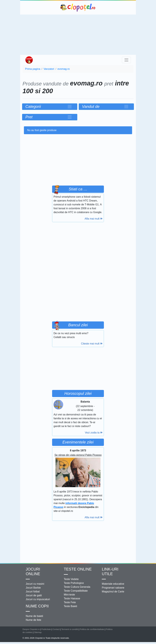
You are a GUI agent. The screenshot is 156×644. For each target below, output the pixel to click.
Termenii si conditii (70, 629)
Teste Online (78, 569)
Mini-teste (69, 595)
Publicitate (46, 629)
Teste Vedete (71, 579)
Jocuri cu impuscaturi (38, 599)
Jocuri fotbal (33, 592)
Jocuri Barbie (33, 588)
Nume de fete (33, 620)
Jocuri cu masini (35, 584)
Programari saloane (113, 588)
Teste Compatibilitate (76, 591)
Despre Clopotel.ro (31, 629)
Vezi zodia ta (94, 433)
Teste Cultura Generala (77, 587)
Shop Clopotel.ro (29, 60)
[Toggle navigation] (126, 60)
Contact (56, 629)
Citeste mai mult (92, 344)
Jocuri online (33, 571)
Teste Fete (70, 602)
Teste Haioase (72, 598)
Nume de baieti (34, 616)
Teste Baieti (71, 606)
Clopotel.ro (78, 8)
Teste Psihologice (74, 583)
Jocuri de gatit (34, 595)
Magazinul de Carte (113, 592)
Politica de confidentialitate (92, 629)
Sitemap (38, 632)
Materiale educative (113, 584)
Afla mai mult (94, 219)
